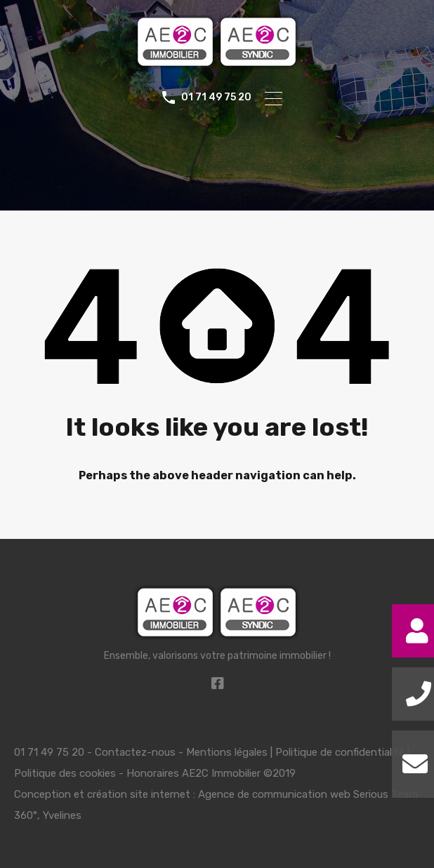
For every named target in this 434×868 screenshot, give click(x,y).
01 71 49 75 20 (216, 98)
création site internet (139, 794)
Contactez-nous (135, 752)
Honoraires (153, 773)
